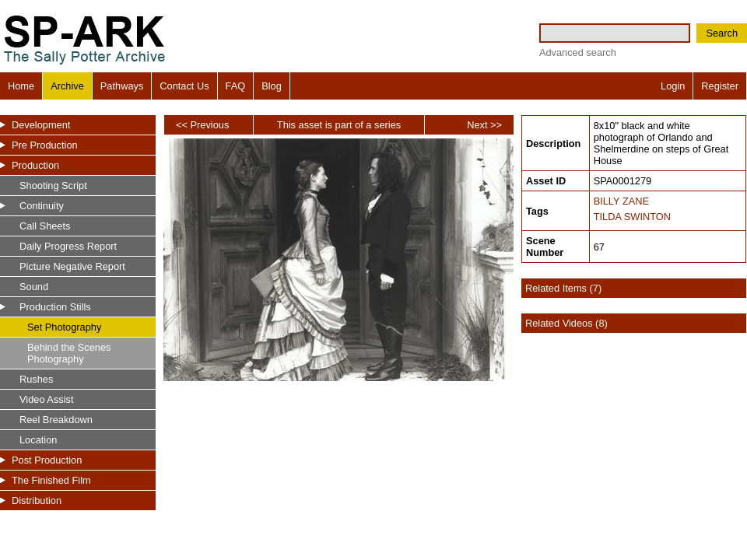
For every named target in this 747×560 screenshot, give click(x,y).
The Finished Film (51, 480)
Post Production (47, 460)
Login (673, 86)
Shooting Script (53, 185)
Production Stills (55, 307)
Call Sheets (45, 226)
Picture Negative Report (72, 266)
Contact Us (184, 86)
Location (38, 440)
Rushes (36, 379)
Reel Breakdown (56, 420)
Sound (34, 287)
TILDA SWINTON (632, 217)
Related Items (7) (563, 288)
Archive (67, 86)
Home (21, 86)
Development (41, 125)
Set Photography (64, 327)
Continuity (42, 206)
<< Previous (202, 125)
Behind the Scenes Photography (69, 353)
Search (722, 33)
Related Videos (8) (566, 323)
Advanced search (578, 52)
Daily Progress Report (68, 246)
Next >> (484, 125)
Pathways (122, 86)
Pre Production (45, 145)
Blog (272, 86)
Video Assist (46, 399)
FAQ (236, 86)
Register (720, 86)
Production (35, 165)
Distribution (37, 500)
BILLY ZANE (621, 201)
